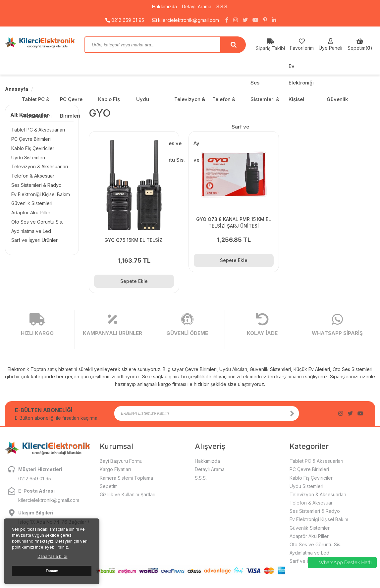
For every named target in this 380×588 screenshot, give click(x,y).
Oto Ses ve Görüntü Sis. (36, 222)
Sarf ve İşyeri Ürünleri (34, 241)
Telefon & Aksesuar (32, 176)
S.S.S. (223, 6)
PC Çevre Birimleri (30, 139)
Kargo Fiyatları (115, 466)
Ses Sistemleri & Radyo (35, 185)
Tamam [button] (52, 571)
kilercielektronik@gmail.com (186, 20)
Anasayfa (17, 89)
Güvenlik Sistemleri (31, 204)
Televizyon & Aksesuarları (39, 167)
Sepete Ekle (132, 278)
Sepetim (109, 483)
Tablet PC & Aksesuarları (37, 130)
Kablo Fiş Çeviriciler (32, 148)
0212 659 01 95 (125, 20)
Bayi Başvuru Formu (121, 458)
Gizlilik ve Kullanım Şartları (128, 491)
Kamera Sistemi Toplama (126, 474)
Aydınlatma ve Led (30, 232)
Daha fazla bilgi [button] (52, 556)
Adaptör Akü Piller (30, 213)
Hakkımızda (164, 6)
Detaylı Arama (197, 6)
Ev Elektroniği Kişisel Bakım (40, 195)
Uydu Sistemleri (27, 158)
